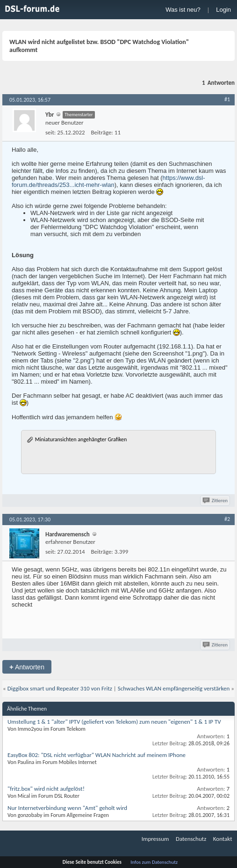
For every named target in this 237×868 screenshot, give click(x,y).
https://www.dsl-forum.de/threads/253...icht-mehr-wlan (108, 181)
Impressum (155, 839)
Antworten (27, 667)
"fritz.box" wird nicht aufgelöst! (46, 789)
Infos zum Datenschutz (154, 862)
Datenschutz (191, 839)
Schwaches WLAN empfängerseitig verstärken (174, 688)
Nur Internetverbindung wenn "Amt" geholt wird (67, 808)
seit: (50, 132)
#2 (227, 519)
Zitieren (216, 501)
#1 (227, 99)
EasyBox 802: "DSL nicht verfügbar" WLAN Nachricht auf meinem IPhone (97, 755)
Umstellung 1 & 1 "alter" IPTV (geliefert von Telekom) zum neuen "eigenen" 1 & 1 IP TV (114, 722)
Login (223, 10)
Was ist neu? (183, 10)
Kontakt (223, 839)
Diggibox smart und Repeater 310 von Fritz (60, 688)
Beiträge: (102, 132)
